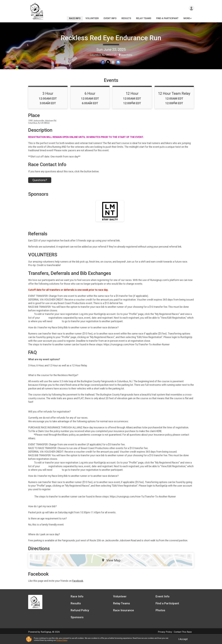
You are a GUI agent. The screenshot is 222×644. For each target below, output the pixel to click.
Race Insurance (124, 617)
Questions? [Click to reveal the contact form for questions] (40, 187)
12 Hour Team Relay (174, 100)
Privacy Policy (62, 640)
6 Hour (90, 100)
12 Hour (132, 100)
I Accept (183, 639)
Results (126, 18)
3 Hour (48, 100)
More (187, 18)
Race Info (75, 18)
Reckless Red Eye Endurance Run (111, 38)
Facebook (78, 588)
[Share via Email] (113, 62)
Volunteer (92, 18)
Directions (127, 55)
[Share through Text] (118, 62)
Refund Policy (80, 617)
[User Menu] (191, 8)
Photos (160, 617)
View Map (111, 567)
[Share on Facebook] (103, 62)
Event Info (110, 18)
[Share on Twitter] (108, 62)
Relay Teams (144, 18)
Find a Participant (167, 18)
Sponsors (77, 624)
